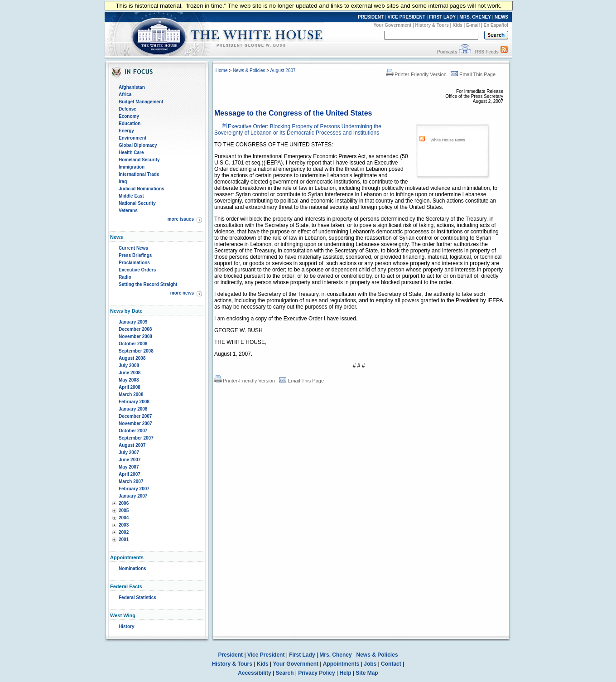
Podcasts (447, 52)
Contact (391, 664)
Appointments (341, 664)
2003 (124, 525)
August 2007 (132, 445)
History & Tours (432, 25)
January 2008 (133, 409)
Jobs (370, 664)
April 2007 (130, 474)
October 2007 (133, 431)
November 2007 (135, 423)
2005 (124, 510)
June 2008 (130, 373)
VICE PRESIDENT (407, 17)
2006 (124, 503)
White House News (448, 140)
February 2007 (134, 489)
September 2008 (136, 351)
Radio (125, 277)
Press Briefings (135, 255)
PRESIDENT (371, 17)
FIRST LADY (442, 17)
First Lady (302, 655)
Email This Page (473, 74)
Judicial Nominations (142, 189)
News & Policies (249, 70)
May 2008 (129, 380)
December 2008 (135, 329)
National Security (137, 203)
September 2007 (136, 438)
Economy (129, 116)
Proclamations (134, 263)
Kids (457, 25)
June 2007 (130, 460)
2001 (124, 539)
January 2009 (133, 322)
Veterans (128, 210)
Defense (128, 109)
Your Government (392, 25)
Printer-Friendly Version (416, 74)
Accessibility (254, 673)
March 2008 (131, 394)
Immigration (132, 167)
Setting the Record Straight (148, 284)
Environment (132, 138)
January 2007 (133, 496)
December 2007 (135, 416)
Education (130, 123)
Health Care (131, 152)
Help (346, 673)
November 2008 (135, 336)
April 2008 (130, 387)
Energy (126, 131)
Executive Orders (137, 270)
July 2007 (129, 452)
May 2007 (129, 467)
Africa (125, 94)
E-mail (473, 25)
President (230, 655)
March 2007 (131, 481)
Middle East (131, 196)
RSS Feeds (487, 52)
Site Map (367, 673)
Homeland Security (139, 160)
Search (285, 673)
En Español (496, 25)
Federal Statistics (137, 597)
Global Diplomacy (138, 145)
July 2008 (129, 365)
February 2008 (134, 402)
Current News (133, 248)
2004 (124, 518)
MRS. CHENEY (475, 17)
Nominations (132, 568)
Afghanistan (132, 87)
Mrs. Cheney (335, 655)
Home (222, 70)
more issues (181, 219)
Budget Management (141, 102)
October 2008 (133, 344)
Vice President (266, 655)
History (126, 626)
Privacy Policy (316, 673)
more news (182, 293)
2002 (124, 532)
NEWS (501, 17)
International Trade (139, 174)
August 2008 (132, 358)
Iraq (123, 181)
